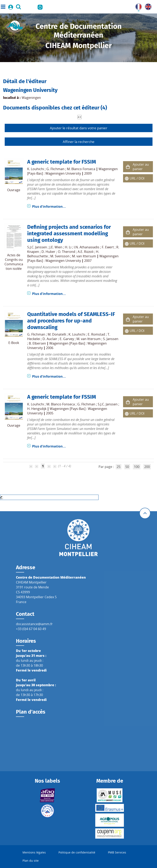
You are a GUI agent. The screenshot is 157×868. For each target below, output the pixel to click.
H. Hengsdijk (37, 409)
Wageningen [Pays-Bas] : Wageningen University (72, 171)
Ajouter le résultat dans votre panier (79, 128)
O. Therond (67, 252)
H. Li (68, 247)
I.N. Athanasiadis (87, 247)
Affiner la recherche (79, 142)
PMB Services (117, 852)
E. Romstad (96, 334)
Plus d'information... (49, 206)
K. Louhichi (36, 169)
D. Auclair (50, 339)
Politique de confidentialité (77, 852)
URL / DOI (137, 178)
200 (147, 467)
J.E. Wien (56, 247)
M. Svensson (60, 256)
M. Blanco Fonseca (81, 169)
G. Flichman (55, 169)
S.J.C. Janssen (37, 247)
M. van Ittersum (84, 256)
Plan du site (31, 861)
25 (119, 467)
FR (137, 6)
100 (137, 467)
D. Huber (48, 252)
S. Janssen (111, 339)
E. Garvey (67, 339)
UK (147, 6)
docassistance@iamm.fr (34, 624)
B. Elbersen (37, 343)
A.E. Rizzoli (86, 252)
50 (127, 467)
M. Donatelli (57, 334)
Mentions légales (34, 852)
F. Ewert (108, 247)
